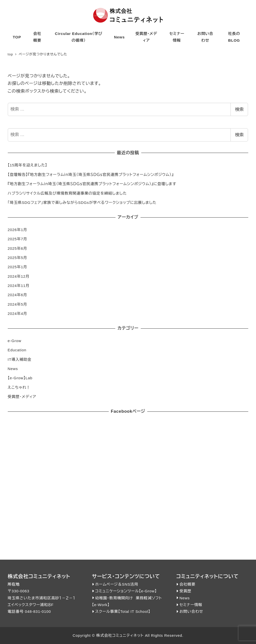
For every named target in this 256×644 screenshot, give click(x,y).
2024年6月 (17, 295)
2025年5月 (17, 258)
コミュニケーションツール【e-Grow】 (126, 591)
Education (17, 350)
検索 (239, 109)
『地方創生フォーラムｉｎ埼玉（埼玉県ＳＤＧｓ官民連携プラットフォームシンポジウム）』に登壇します (92, 184)
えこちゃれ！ (19, 387)
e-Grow (15, 341)
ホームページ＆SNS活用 (117, 584)
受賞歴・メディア (22, 397)
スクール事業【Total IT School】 (123, 611)
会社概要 (187, 584)
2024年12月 (19, 276)
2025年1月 (17, 267)
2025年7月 (17, 239)
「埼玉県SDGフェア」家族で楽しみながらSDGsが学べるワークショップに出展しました (82, 202)
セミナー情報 (191, 605)
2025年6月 (17, 248)
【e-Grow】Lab (20, 378)
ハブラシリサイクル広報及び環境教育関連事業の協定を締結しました (67, 193)
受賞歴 (185, 591)
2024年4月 (17, 314)
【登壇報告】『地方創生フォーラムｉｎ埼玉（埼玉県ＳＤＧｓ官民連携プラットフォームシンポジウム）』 (91, 175)
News (13, 369)
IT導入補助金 (20, 359)
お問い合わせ (191, 611)
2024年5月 (17, 304)
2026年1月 (17, 230)
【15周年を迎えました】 (27, 165)
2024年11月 (19, 286)
